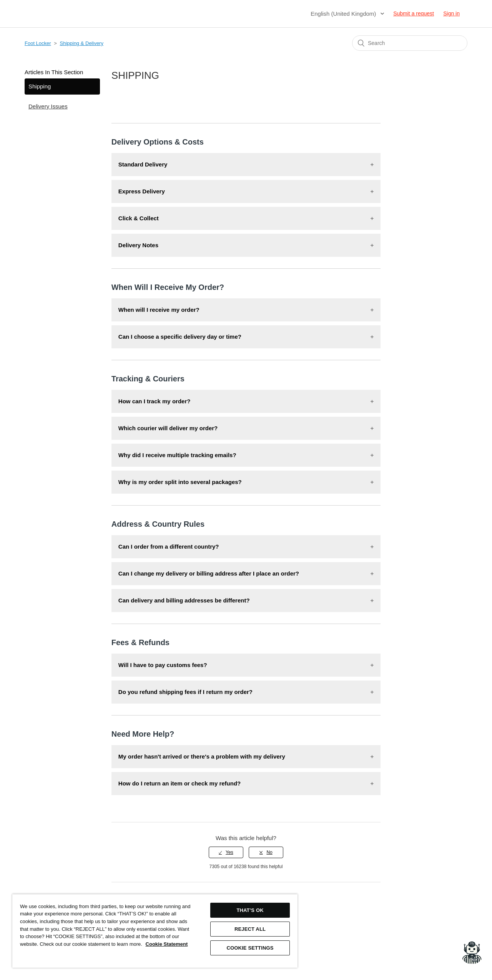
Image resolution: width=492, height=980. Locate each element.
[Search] (410, 43)
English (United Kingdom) (344, 14)
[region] (155, 931)
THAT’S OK (250, 910)
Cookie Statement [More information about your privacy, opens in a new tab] (167, 944)
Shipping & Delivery (82, 43)
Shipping (40, 86)
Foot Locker (38, 43)
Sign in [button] (451, 13)
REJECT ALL (250, 929)
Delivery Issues (48, 106)
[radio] (226, 852)
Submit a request (414, 13)
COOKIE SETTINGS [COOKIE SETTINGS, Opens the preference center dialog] (250, 948)
